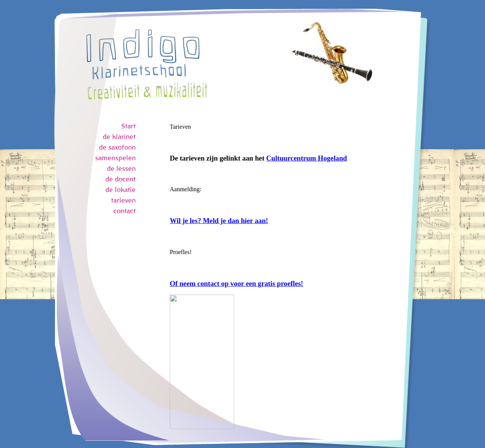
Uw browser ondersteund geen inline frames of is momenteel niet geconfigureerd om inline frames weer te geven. (273, 276)
